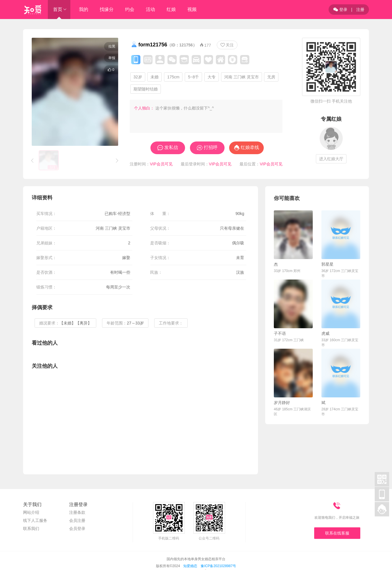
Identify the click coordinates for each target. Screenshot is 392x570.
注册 (360, 10)
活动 (150, 9)
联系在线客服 (337, 533)
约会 (130, 9)
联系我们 (31, 529)
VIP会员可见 (161, 164)
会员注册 (77, 520)
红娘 (171, 9)
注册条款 (77, 512)
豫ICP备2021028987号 (218, 566)
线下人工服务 (35, 520)
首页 (58, 9)
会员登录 (77, 529)
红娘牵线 (250, 147)
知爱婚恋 (190, 566)
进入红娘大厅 (331, 159)
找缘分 (107, 9)
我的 (84, 9)
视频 (192, 9)
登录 (340, 10)
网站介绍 (31, 512)
